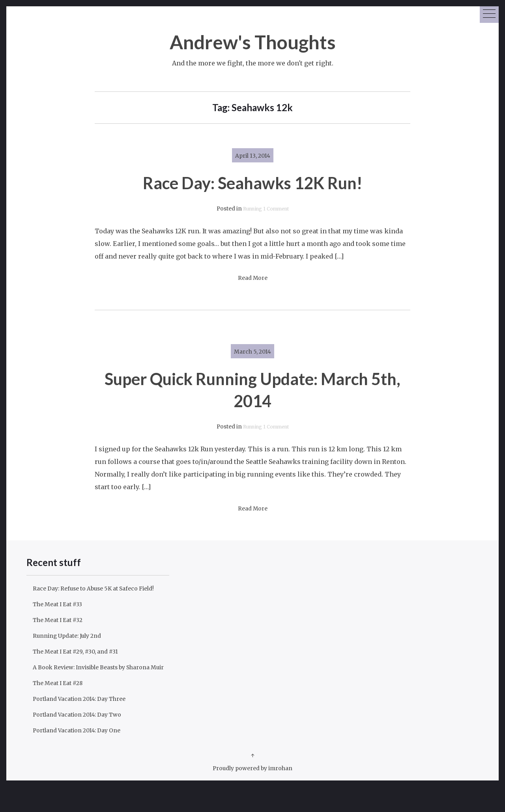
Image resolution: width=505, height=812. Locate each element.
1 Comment (279, 209)
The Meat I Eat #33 (62, 616)
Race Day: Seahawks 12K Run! (252, 182)
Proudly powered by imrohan (253, 793)
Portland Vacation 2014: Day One (83, 755)
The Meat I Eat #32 (62, 632)
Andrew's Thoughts (253, 41)
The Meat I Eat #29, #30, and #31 (82, 664)
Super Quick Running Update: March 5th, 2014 (252, 389)
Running (250, 209)
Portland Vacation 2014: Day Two (84, 739)
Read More (253, 278)
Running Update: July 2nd (73, 648)
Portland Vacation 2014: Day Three (87, 724)
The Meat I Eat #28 (62, 708)
